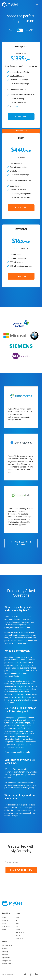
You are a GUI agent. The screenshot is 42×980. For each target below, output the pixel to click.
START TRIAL (21, 117)
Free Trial (5, 955)
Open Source (6, 958)
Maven (18, 929)
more (16, 106)
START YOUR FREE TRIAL (21, 870)
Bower (17, 923)
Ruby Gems (19, 938)
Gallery (4, 929)
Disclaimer (10, 974)
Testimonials (6, 926)
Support (5, 949)
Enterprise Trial (7, 961)
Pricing (4, 923)
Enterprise (5, 920)
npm (17, 920)
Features (5, 917)
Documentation (7, 946)
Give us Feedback (8, 964)
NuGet (18, 917)
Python (18, 935)
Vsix (17, 926)
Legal (4, 974)
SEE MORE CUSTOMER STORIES (21, 543)
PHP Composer (20, 932)
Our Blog (5, 952)
